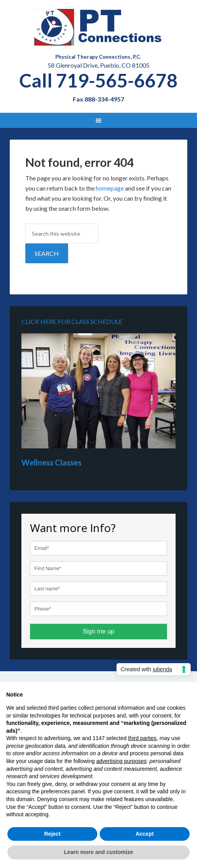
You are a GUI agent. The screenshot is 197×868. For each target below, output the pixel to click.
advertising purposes (121, 761)
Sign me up (99, 631)
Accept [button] (145, 834)
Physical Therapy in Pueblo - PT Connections (98, 27)
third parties (142, 738)
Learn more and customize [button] (98, 852)
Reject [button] (52, 834)
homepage (110, 188)
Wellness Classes (51, 462)
